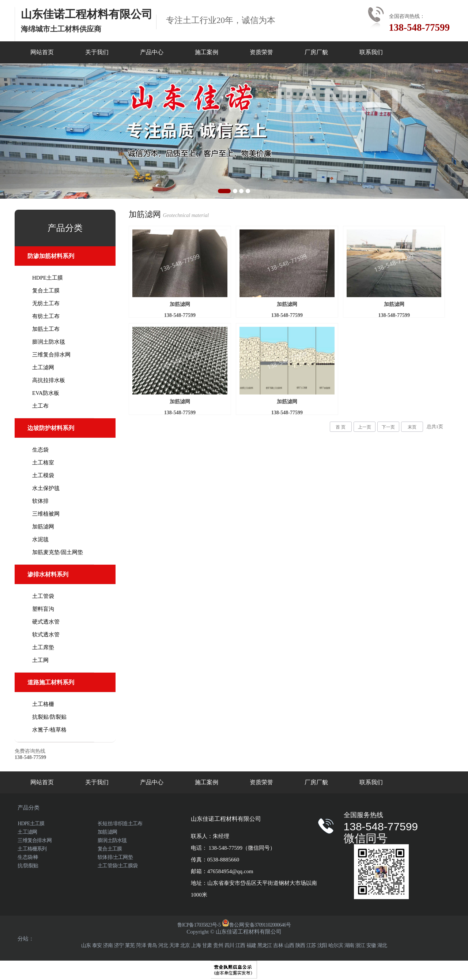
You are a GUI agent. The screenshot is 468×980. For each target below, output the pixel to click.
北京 (185, 945)
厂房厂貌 (316, 52)
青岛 (152, 945)
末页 (412, 427)
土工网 (40, 660)
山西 (289, 945)
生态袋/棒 (28, 857)
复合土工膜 (46, 291)
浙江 (360, 945)
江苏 (311, 945)
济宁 (119, 945)
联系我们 (371, 52)
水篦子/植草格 (49, 730)
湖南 (349, 945)
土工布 (40, 406)
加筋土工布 (46, 329)
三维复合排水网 (51, 355)
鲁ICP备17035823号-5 (199, 925)
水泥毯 (40, 539)
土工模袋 (43, 475)
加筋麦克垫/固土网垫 (58, 552)
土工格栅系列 (32, 849)
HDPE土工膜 (48, 278)
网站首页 (42, 52)
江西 (240, 945)
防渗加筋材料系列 (51, 256)
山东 (86, 945)
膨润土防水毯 (49, 342)
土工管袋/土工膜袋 (118, 866)
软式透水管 (46, 635)
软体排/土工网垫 (115, 857)
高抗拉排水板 (49, 380)
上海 (196, 945)
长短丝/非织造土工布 (120, 824)
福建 (251, 945)
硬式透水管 (46, 622)
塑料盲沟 (43, 609)
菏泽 (141, 945)
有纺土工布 (46, 316)
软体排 (40, 501)
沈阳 (322, 945)
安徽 (371, 945)
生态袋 (40, 450)
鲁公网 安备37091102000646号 (256, 925)
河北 (163, 945)
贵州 (218, 945)
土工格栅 (43, 704)
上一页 (365, 427)
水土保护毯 (46, 488)
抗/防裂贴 (28, 866)
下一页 (388, 427)
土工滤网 (43, 367)
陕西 (300, 945)
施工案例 (207, 52)
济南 (108, 945)
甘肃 (207, 945)
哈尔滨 (336, 945)
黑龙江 (265, 945)
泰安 (97, 945)
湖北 (382, 945)
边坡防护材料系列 (51, 428)
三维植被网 (46, 514)
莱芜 (130, 945)
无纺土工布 (46, 303)
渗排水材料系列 (48, 574)
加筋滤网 (43, 527)
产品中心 (152, 52)
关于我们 (97, 52)
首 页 (341, 427)
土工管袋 (43, 596)
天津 (174, 945)
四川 (229, 945)
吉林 (278, 945)
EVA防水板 (46, 393)
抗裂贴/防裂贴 (49, 717)
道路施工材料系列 (51, 682)
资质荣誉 (261, 52)
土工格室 (43, 463)
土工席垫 (43, 647)
